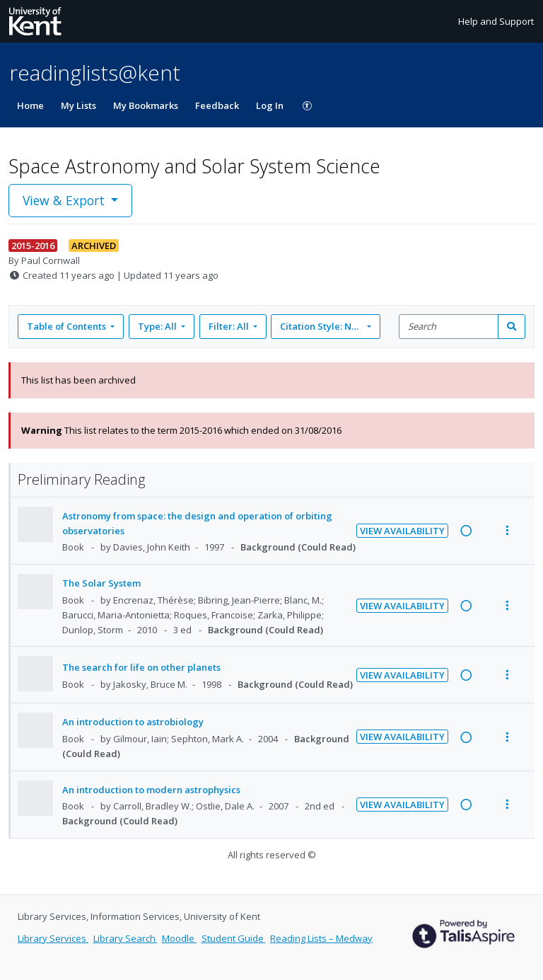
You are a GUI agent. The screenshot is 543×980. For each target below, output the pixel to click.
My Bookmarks (146, 105)
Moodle (179, 938)
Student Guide (234, 938)
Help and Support (496, 21)
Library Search (125, 938)
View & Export (65, 200)
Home (30, 105)
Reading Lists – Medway (321, 938)
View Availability (402, 531)
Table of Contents (68, 326)
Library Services (53, 938)
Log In (270, 105)
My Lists (78, 105)
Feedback (217, 105)
